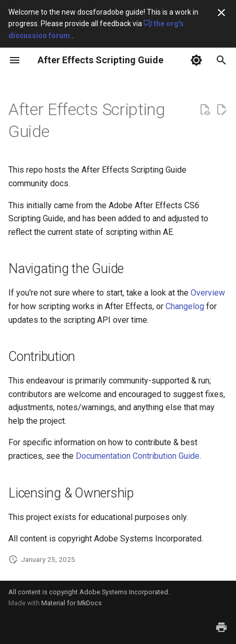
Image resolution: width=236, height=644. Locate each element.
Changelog (185, 306)
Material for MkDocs (72, 603)
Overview (208, 293)
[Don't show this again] (221, 13)
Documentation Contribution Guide (138, 456)
